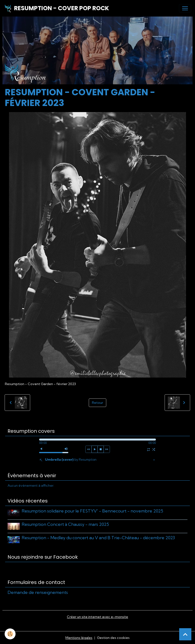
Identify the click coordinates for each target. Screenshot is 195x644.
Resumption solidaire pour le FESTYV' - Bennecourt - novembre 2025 (92, 511)
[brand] (56, 8)
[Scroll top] (185, 634)
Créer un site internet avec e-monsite (97, 617)
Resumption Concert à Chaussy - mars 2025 (65, 524)
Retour (97, 403)
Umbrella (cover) (71, 459)
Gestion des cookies (113, 637)
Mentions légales (79, 637)
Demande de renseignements (38, 592)
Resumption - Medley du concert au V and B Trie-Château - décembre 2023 (98, 537)
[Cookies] (10, 634)
